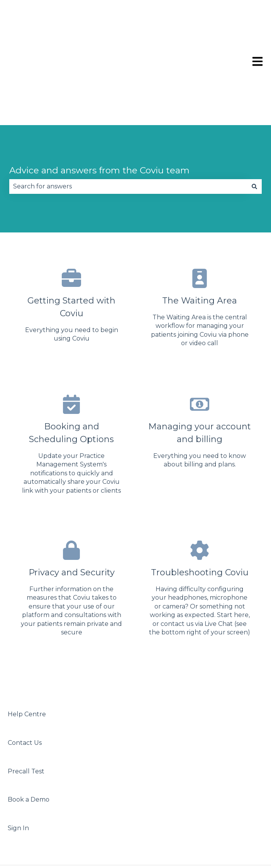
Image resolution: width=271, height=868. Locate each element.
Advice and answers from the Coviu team (99, 98)
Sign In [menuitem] (18, 756)
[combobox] (128, 115)
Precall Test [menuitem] (26, 699)
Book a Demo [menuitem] (29, 728)
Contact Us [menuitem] (25, 671)
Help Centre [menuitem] (27, 642)
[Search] (254, 115)
